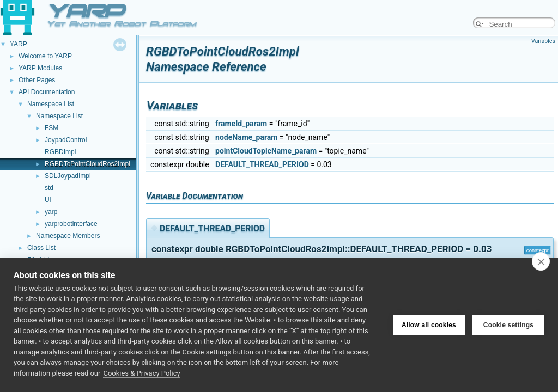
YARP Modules (40, 68)
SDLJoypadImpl (68, 176)
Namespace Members (68, 236)
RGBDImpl (60, 152)
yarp (51, 212)
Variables (543, 41)
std (49, 188)
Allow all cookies (429, 324)
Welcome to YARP (45, 56)
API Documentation (47, 92)
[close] (541, 261)
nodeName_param (246, 137)
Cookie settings (508, 324)
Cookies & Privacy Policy (141, 373)
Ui (48, 200)
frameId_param (241, 124)
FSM (51, 128)
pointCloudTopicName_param (266, 151)
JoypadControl (66, 140)
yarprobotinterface (71, 224)
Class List (41, 248)
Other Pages (37, 80)
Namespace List (51, 104)
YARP (19, 44)
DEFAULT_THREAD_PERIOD (262, 164)
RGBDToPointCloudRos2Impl (87, 164)
